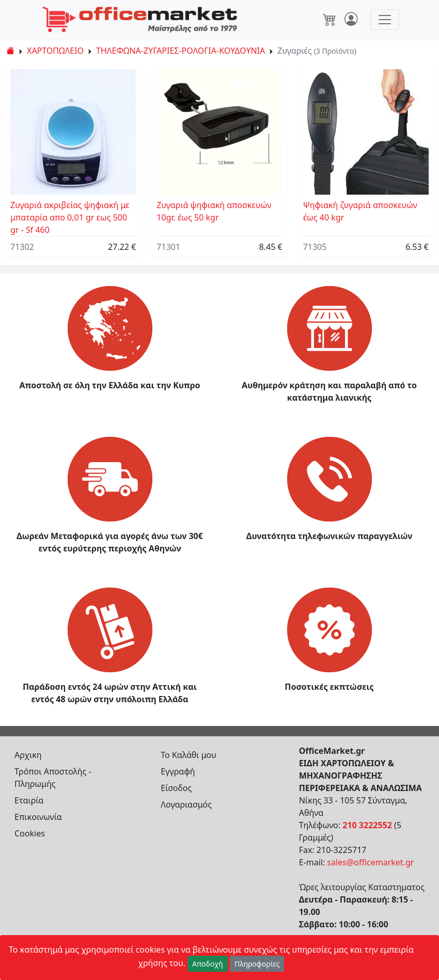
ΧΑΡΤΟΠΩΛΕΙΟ (55, 51)
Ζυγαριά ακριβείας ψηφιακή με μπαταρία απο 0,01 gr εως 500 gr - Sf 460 (70, 217)
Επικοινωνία (38, 817)
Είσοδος (176, 788)
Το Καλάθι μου (189, 755)
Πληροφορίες (257, 964)
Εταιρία (29, 800)
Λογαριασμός (186, 804)
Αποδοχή (208, 964)
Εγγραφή (178, 771)
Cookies (30, 833)
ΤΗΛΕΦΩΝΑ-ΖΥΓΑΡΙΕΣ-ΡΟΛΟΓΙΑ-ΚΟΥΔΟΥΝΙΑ (181, 51)
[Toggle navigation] (385, 20)
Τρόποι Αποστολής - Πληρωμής (53, 778)
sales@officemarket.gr (370, 862)
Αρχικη (28, 755)
